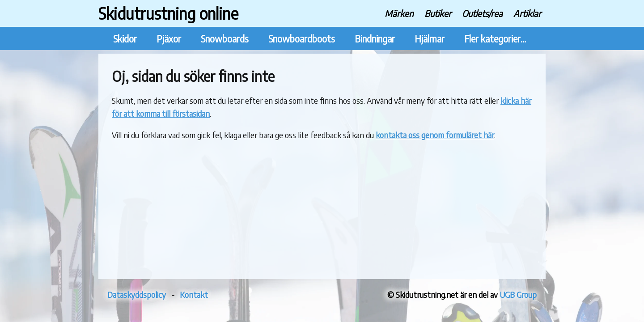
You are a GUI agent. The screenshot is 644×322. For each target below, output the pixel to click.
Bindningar (375, 39)
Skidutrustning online (168, 13)
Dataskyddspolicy (137, 294)
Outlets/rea (482, 13)
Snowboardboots (302, 39)
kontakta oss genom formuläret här (435, 135)
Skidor (125, 39)
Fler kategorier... (495, 39)
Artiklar (527, 13)
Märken (399, 13)
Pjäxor (169, 39)
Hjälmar (430, 39)
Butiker (438, 13)
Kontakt (194, 294)
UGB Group (518, 294)
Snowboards (225, 39)
